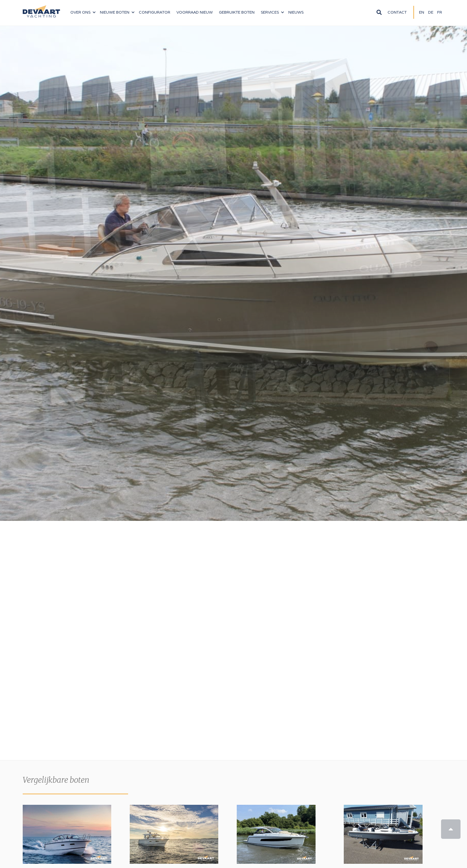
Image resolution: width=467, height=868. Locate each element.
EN (422, 12)
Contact (397, 12)
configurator (155, 12)
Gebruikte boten (237, 12)
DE (431, 12)
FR (440, 12)
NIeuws (296, 12)
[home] (41, 9)
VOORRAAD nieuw (195, 12)
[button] (83, 12)
